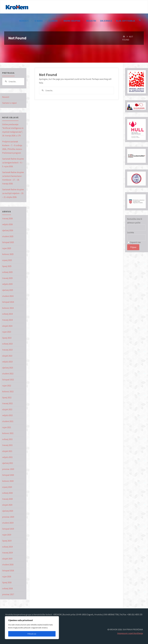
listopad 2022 (8, 380)
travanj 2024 (7, 320)
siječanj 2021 (8, 463)
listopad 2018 (8, 571)
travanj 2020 (7, 499)
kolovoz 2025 (8, 254)
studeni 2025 (8, 236)
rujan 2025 (7, 248)
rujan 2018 (7, 577)
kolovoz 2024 (8, 308)
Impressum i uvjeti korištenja (130, 633)
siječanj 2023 (8, 368)
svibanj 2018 (7, 588)
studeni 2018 (8, 565)
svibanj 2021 (7, 439)
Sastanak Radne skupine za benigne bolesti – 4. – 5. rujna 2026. (13, 163)
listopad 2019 (8, 529)
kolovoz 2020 (8, 481)
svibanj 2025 (7, 272)
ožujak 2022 (7, 409)
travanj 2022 (7, 403)
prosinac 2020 (8, 469)
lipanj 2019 (7, 541)
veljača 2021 (7, 457)
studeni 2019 (8, 523)
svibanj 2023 (7, 344)
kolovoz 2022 (8, 392)
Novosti (6, 97)
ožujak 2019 (7, 559)
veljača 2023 (7, 362)
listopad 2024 (8, 302)
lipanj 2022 (7, 398)
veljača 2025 (7, 284)
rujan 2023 (7, 332)
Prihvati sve (32, 634)
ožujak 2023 (7, 356)
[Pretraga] (140, 20)
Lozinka (131, 232)
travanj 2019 (7, 553)
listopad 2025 (8, 242)
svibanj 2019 (7, 547)
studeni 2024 (8, 296)
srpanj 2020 (7, 487)
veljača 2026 (7, 224)
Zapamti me (134, 242)
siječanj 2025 (8, 290)
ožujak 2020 (7, 505)
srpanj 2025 (7, 260)
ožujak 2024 (7, 326)
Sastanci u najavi (9, 103)
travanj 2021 (7, 445)
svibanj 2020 (7, 493)
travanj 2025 (7, 278)
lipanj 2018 (7, 582)
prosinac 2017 (8, 594)
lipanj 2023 (7, 338)
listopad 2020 (8, 475)
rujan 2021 (7, 427)
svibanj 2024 (7, 314)
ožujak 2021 (7, 451)
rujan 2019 (7, 535)
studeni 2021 (8, 421)
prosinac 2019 (8, 517)
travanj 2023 (7, 350)
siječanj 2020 (8, 511)
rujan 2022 (7, 386)
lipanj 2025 (7, 266)
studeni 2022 (8, 374)
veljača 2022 (7, 415)
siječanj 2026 (8, 230)
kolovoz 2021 (8, 433)
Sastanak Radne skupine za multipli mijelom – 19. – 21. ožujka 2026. (13, 193)
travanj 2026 (7, 218)
